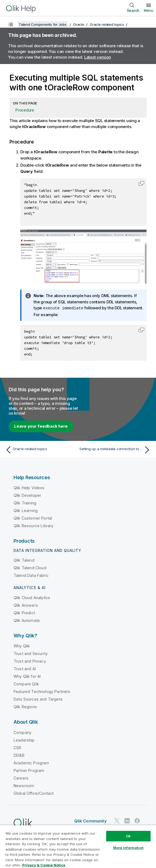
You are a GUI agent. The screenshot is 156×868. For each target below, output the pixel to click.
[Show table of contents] (11, 24)
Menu (149, 10)
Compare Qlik (26, 684)
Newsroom (24, 785)
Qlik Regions (25, 706)
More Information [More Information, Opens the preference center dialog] (128, 848)
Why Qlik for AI (27, 676)
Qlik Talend (24, 560)
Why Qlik (22, 646)
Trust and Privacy (30, 661)
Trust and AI (25, 668)
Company (22, 732)
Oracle (79, 24)
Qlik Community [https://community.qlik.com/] (90, 821)
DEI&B (19, 755)
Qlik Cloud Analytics (32, 597)
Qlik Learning (26, 510)
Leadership (24, 740)
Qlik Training (25, 503)
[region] (78, 846)
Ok (128, 836)
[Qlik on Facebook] (137, 820)
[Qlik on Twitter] (117, 820)
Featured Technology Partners (42, 691)
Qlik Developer (27, 495)
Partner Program (29, 770)
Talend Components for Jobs (43, 24)
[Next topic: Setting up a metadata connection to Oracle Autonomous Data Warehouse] (116, 450)
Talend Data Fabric (31, 575)
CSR (17, 747)
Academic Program (31, 763)
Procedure (25, 110)
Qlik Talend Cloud (30, 567)
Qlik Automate (27, 620)
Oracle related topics (107, 24)
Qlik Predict (24, 613)
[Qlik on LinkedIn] (127, 820)
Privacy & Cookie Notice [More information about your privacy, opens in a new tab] (44, 865)
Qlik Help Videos (29, 487)
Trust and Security (31, 653)
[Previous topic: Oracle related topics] (40, 450)
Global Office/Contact (34, 793)
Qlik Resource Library (33, 525)
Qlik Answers (26, 605)
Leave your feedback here (41, 426)
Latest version (98, 57)
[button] (141, 183)
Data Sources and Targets (38, 699)
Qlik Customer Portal (33, 518)
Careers (21, 778)
